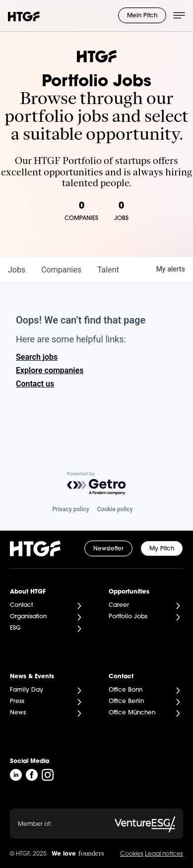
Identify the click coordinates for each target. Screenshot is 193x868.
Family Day (27, 690)
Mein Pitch (142, 16)
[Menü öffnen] (179, 15)
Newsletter (108, 549)
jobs (17, 270)
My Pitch (162, 549)
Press (17, 702)
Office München (132, 713)
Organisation (28, 617)
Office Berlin (126, 702)
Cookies (132, 854)
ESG (15, 628)
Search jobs (37, 357)
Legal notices (164, 854)
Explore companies (50, 370)
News (18, 713)
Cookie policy (115, 509)
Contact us (35, 384)
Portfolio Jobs (128, 617)
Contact (21, 605)
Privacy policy (70, 509)
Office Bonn (126, 690)
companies (61, 270)
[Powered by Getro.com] (97, 484)
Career (119, 605)
